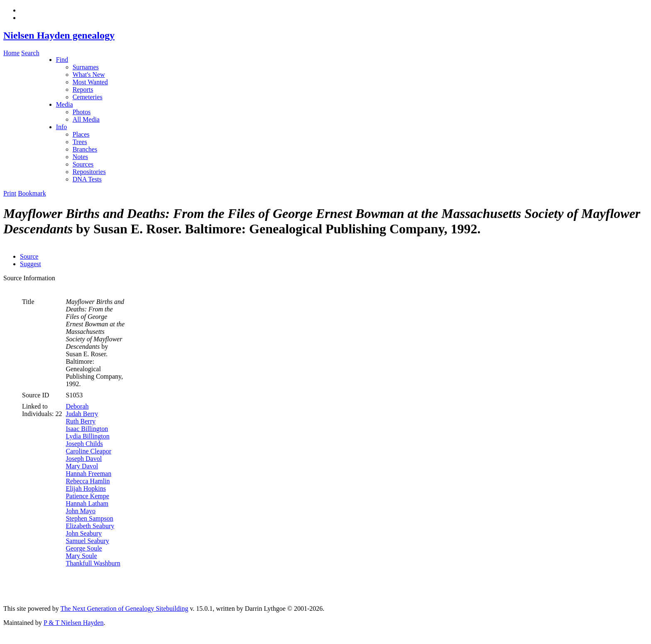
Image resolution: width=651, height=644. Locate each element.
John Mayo (81, 511)
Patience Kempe (87, 496)
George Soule (84, 548)
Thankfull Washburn (93, 563)
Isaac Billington (87, 429)
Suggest (31, 264)
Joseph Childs (84, 444)
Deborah (77, 406)
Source (29, 256)
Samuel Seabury (87, 541)
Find (62, 60)
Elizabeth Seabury (90, 526)
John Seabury (84, 533)
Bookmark (32, 193)
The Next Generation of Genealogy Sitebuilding (124, 608)
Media (65, 104)
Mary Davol (82, 466)
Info (62, 127)
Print (10, 193)
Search (30, 53)
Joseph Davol (84, 459)
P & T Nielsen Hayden (74, 623)
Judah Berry (82, 414)
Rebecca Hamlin (88, 481)
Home (11, 53)
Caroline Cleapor (88, 451)
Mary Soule (81, 556)
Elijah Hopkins (86, 489)
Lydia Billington (87, 436)
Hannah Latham (87, 503)
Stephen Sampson (89, 518)
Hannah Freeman (88, 474)
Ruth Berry (81, 421)
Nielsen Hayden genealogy (59, 35)
